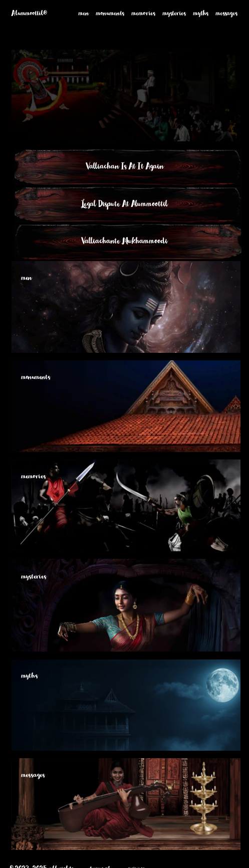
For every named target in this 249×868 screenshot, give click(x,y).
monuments (110, 15)
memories (144, 15)
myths (201, 15)
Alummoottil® (29, 15)
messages (227, 15)
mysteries (174, 15)
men (84, 15)
